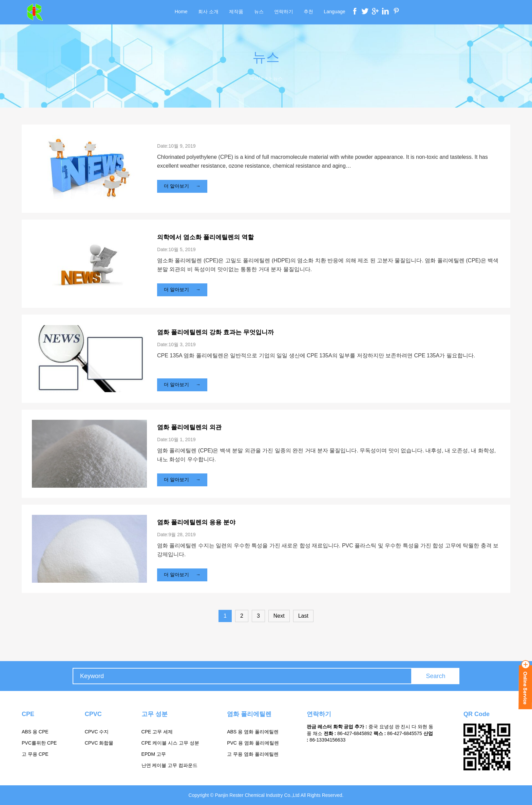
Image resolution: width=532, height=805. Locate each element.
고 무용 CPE (35, 754)
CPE (28, 714)
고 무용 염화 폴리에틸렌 (253, 754)
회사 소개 (209, 12)
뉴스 (259, 12)
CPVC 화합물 (99, 743)
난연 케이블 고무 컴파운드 (170, 765)
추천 (308, 12)
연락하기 (283, 12)
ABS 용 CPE (35, 732)
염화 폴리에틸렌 (249, 714)
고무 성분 (155, 714)
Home (182, 12)
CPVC (93, 714)
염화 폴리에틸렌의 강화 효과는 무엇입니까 (215, 332)
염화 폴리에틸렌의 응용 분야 (196, 522)
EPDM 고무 (154, 754)
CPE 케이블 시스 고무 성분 (170, 743)
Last (303, 616)
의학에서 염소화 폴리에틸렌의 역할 (205, 237)
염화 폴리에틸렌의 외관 (189, 427)
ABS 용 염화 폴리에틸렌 (253, 732)
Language (333, 12)
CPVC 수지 (97, 732)
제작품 (237, 12)
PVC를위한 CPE (39, 743)
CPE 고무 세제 (157, 732)
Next (279, 616)
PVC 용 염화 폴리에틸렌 (253, 743)
